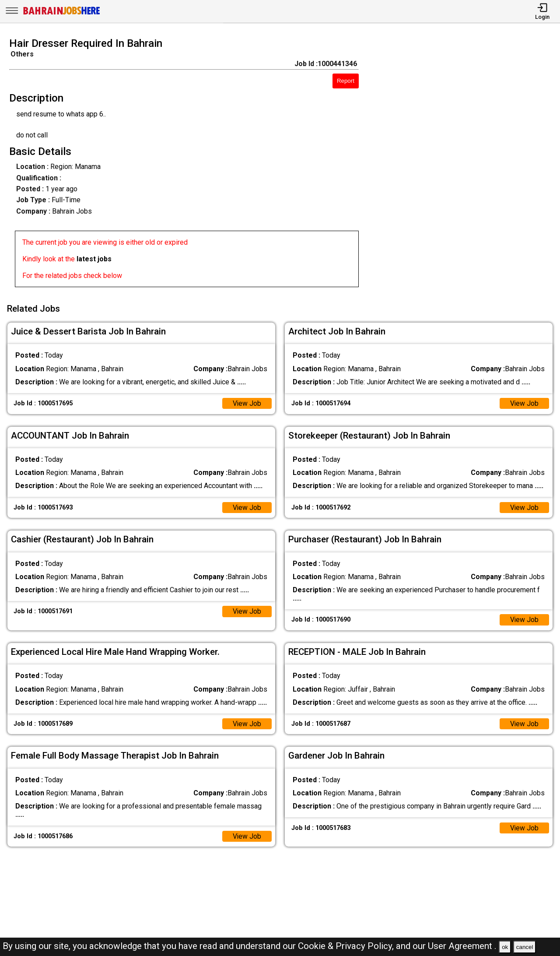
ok (505, 947)
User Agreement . (462, 946)
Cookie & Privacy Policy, (347, 946)
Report (346, 81)
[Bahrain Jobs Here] (62, 14)
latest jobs (94, 259)
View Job (247, 402)
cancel (525, 947)
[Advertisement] (466, 165)
